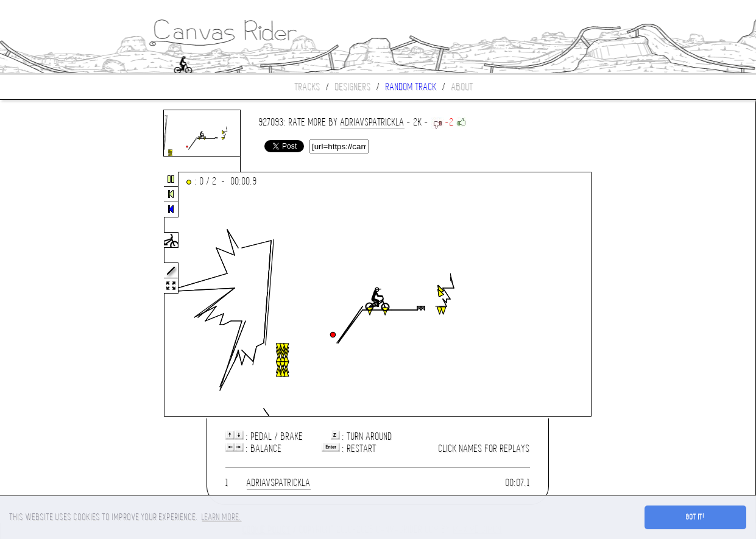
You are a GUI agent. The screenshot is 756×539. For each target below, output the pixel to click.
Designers (353, 87)
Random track (411, 87)
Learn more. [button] (221, 517)
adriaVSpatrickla (373, 122)
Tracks (308, 87)
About (462, 87)
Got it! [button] (695, 517)
